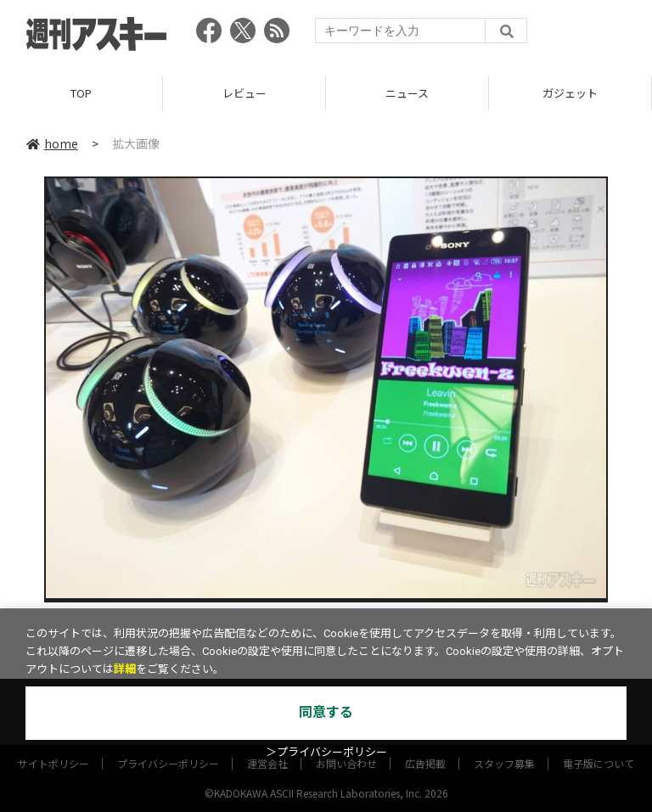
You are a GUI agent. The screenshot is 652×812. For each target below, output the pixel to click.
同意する (326, 712)
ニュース (407, 93)
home (52, 143)
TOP (81, 93)
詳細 (125, 669)
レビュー (244, 93)
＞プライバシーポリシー (326, 752)
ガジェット (570, 93)
